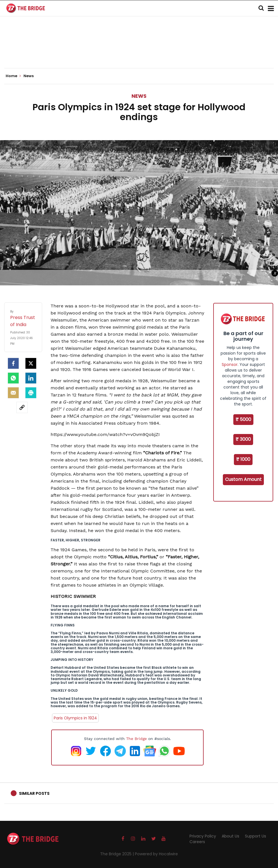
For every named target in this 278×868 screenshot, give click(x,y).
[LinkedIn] (31, 378)
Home (13, 76)
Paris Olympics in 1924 (75, 718)
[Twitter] (31, 363)
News (139, 96)
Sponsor (230, 364)
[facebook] (13, 363)
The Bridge (136, 739)
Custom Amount (243, 479)
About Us (230, 836)
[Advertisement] (139, 51)
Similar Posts (34, 793)
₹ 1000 (243, 459)
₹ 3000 (243, 439)
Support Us (256, 836)
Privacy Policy (203, 836)
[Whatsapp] (13, 378)
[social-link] (22, 407)
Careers (197, 842)
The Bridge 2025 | (118, 854)
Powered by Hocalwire (156, 854)
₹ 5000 (243, 419)
